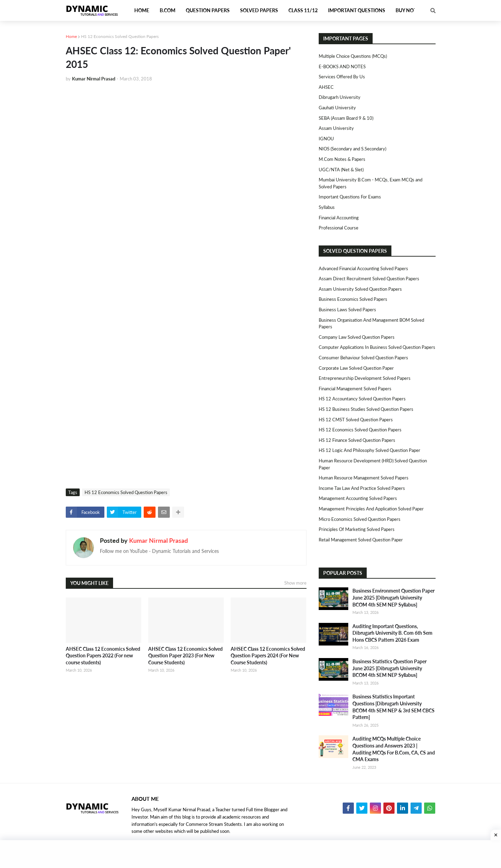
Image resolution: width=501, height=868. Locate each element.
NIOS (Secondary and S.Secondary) (352, 149)
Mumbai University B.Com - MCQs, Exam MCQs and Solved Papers (371, 183)
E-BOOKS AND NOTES (342, 67)
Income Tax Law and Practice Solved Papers (362, 488)
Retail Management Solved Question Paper (361, 540)
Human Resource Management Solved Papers (364, 478)
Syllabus (327, 207)
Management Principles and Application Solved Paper (371, 509)
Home (71, 36)
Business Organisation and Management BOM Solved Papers (371, 323)
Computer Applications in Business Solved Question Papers (377, 347)
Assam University (336, 128)
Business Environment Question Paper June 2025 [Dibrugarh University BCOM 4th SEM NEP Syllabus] (393, 597)
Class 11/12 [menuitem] (303, 10)
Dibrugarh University (340, 97)
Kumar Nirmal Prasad (158, 540)
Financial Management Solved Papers (355, 389)
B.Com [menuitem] (168, 10)
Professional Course (339, 228)
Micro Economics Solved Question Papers (360, 519)
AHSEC (326, 87)
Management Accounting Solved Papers (358, 498)
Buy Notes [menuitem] (409, 10)
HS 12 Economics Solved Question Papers (120, 36)
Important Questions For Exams (350, 197)
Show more (295, 583)
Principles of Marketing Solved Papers (357, 529)
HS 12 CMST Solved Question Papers (356, 420)
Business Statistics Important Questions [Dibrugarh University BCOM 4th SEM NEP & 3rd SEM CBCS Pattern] (393, 707)
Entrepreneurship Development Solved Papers (365, 378)
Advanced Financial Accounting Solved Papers (363, 268)
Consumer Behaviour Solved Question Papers (363, 358)
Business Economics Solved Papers (353, 299)
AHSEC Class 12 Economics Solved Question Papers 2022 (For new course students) (103, 656)
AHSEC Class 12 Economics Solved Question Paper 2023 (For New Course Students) (185, 656)
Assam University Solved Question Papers (360, 289)
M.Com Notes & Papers (342, 159)
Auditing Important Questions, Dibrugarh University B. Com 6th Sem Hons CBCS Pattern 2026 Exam (392, 633)
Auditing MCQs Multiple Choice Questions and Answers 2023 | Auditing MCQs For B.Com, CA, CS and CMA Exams (394, 749)
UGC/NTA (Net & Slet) (341, 170)
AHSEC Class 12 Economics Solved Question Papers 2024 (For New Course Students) (268, 656)
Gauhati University (337, 108)
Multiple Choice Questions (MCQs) (353, 56)
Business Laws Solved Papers (347, 310)
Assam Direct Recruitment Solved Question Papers (369, 279)
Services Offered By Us (342, 77)
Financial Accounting (339, 218)
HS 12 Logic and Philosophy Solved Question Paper (369, 450)
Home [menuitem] (142, 10)
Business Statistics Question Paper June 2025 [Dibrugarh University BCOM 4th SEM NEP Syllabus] (389, 668)
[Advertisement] (186, 140)
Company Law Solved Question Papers (357, 337)
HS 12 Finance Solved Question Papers (357, 440)
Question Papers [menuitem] (208, 10)
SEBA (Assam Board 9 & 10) (346, 118)
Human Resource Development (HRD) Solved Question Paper (373, 464)
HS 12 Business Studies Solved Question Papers (366, 409)
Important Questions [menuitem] (357, 10)
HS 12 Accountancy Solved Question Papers (362, 399)
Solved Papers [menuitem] (259, 10)
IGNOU (326, 139)
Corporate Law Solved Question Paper (356, 368)
